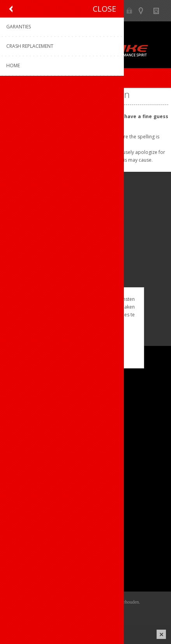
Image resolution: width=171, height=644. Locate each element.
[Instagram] (36, 272)
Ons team (23, 399)
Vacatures (23, 412)
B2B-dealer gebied (129, 11)
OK (85, 344)
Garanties (23, 488)
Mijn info (22, 538)
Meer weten (86, 357)
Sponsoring (25, 425)
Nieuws (160, 11)
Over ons (22, 387)
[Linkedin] (57, 272)
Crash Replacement (35, 501)
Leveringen (25, 564)
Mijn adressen (29, 551)
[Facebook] (15, 272)
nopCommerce (97, 612)
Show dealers (144, 11)
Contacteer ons (30, 462)
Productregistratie (33, 475)
